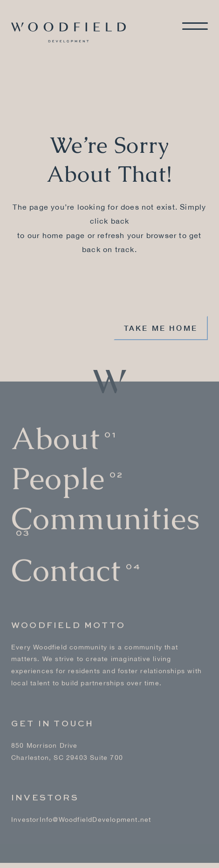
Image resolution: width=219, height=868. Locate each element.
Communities (106, 515)
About (55, 434)
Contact (66, 566)
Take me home (161, 328)
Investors (45, 794)
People (58, 475)
